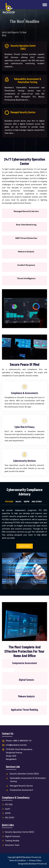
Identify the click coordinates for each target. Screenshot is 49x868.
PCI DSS (9, 502)
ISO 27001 (37, 502)
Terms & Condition (17, 860)
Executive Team (11, 845)
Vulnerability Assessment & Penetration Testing (26, 780)
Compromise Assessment (19, 790)
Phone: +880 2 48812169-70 (17, 741)
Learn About (25, 546)
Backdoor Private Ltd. (38, 864)
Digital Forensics (11, 836)
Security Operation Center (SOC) (22, 774)
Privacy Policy (35, 860)
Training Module (11, 841)
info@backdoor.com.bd (14, 745)
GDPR (27, 502)
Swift (18, 502)
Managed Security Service (19, 786)
